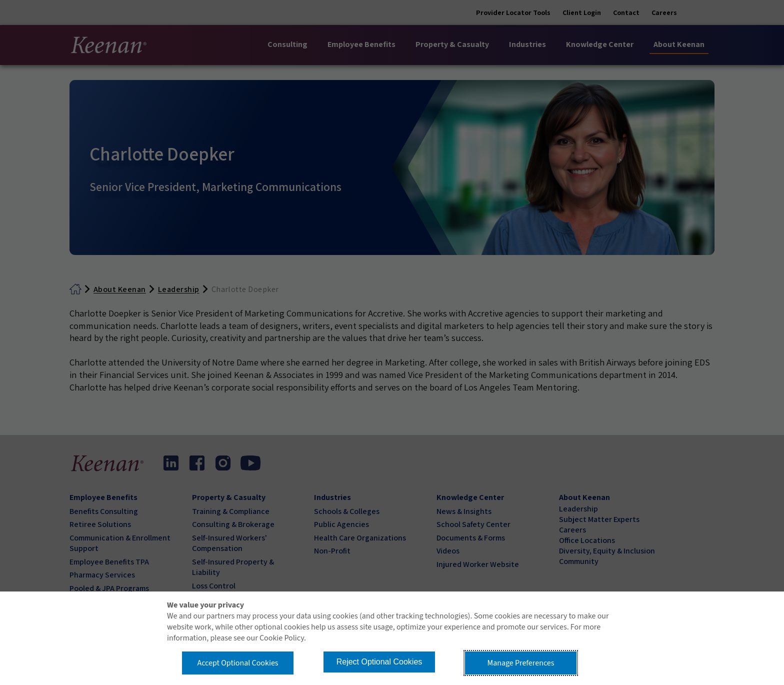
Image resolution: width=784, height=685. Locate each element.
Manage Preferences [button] (521, 663)
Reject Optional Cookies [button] (379, 662)
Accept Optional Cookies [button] (237, 663)
